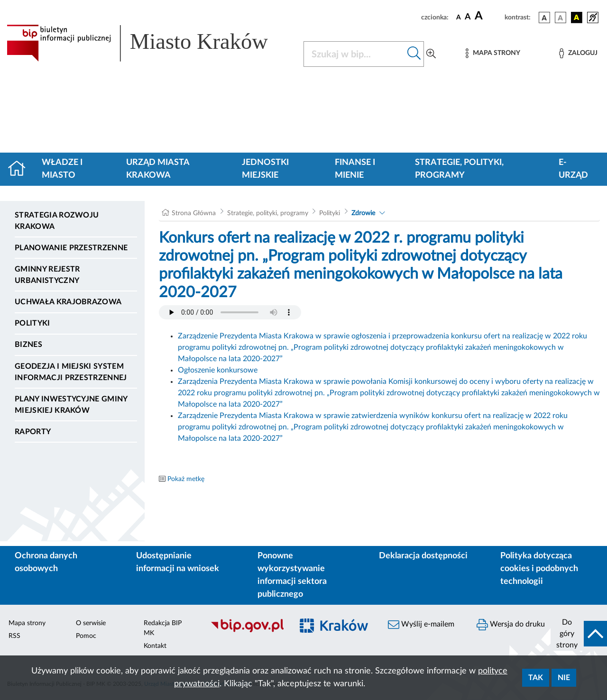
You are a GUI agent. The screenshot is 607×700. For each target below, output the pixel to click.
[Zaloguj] (578, 53)
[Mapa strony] (493, 53)
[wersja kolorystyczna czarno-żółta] (577, 18)
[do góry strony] (579, 634)
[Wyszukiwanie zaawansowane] (431, 54)
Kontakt (155, 646)
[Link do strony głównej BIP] (149, 43)
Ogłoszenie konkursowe (218, 370)
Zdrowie (363, 213)
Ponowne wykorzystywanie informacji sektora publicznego (292, 575)
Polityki (32, 323)
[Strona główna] (21, 169)
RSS (14, 636)
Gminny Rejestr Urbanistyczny (47, 275)
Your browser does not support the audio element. (230, 312)
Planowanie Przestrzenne (71, 248)
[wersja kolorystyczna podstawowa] (544, 18)
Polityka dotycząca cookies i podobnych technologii (539, 569)
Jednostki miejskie (265, 169)
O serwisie (91, 623)
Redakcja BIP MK (163, 628)
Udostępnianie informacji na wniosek (178, 562)
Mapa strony (27, 623)
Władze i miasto (62, 169)
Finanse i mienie (355, 169)
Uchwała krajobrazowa (68, 302)
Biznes (28, 345)
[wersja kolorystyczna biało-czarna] (561, 18)
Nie (564, 678)
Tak (536, 678)
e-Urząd (573, 169)
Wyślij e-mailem (421, 625)
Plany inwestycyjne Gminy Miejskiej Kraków (71, 405)
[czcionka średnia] (468, 17)
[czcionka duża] (488, 16)
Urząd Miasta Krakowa (158, 169)
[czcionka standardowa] (459, 17)
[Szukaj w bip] (414, 54)
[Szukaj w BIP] (354, 54)
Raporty (33, 432)
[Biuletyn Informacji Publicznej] (247, 631)
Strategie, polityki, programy (459, 169)
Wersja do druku (511, 625)
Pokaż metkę (186, 479)
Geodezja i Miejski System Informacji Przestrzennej (71, 372)
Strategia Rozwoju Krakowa (57, 221)
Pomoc (86, 636)
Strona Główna (194, 213)
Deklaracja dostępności (423, 556)
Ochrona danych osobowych (46, 562)
